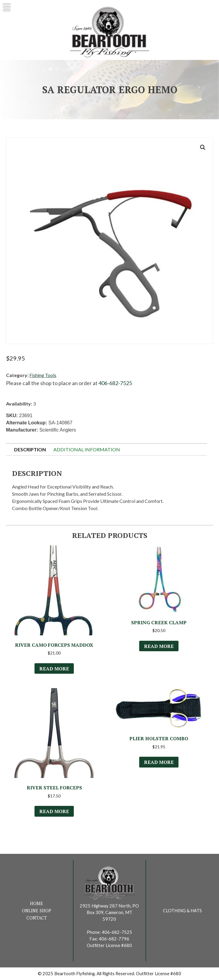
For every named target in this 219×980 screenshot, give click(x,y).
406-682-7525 (115, 383)
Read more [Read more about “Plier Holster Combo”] (159, 762)
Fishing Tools (43, 375)
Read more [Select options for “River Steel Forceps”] (54, 811)
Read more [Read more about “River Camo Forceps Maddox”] (54, 669)
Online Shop (37, 911)
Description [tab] (30, 449)
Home (37, 903)
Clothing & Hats (182, 911)
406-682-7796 (114, 939)
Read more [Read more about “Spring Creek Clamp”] (159, 646)
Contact (37, 918)
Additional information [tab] (87, 449)
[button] (203, 147)
